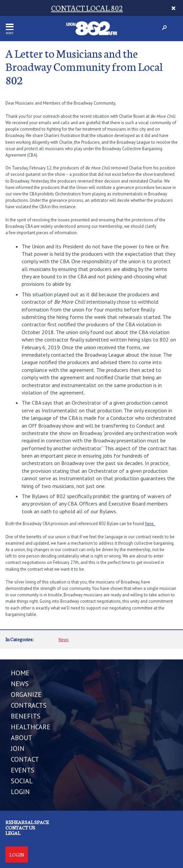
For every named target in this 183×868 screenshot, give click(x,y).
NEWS (20, 684)
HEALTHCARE (31, 727)
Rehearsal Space (27, 822)
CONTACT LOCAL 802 (87, 8)
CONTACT (25, 759)
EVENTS (23, 770)
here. (150, 524)
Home (20, 673)
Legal (13, 833)
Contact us (20, 828)
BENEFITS (26, 716)
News (64, 640)
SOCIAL (22, 781)
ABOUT (21, 738)
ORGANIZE (26, 695)
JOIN (18, 749)
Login (17, 855)
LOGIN (20, 792)
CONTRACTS (29, 705)
